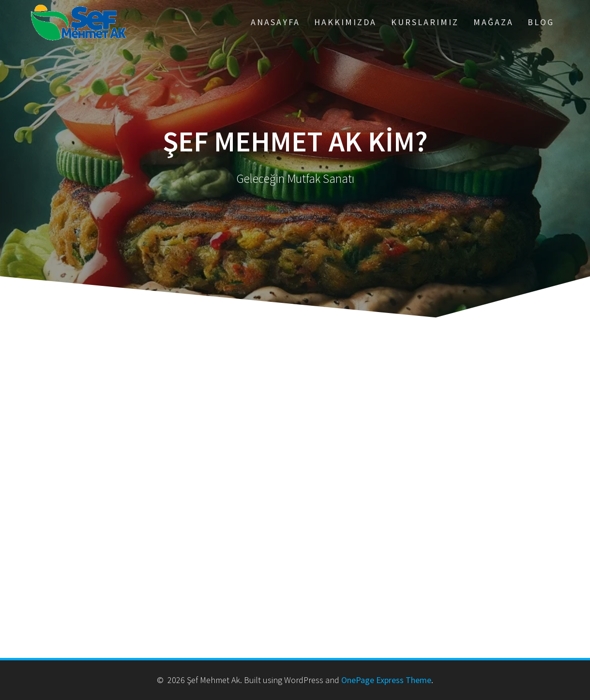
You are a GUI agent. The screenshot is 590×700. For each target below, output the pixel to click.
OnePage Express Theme (386, 680)
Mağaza (493, 22)
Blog (541, 22)
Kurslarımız (425, 22)
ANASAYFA (275, 22)
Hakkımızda (345, 22)
